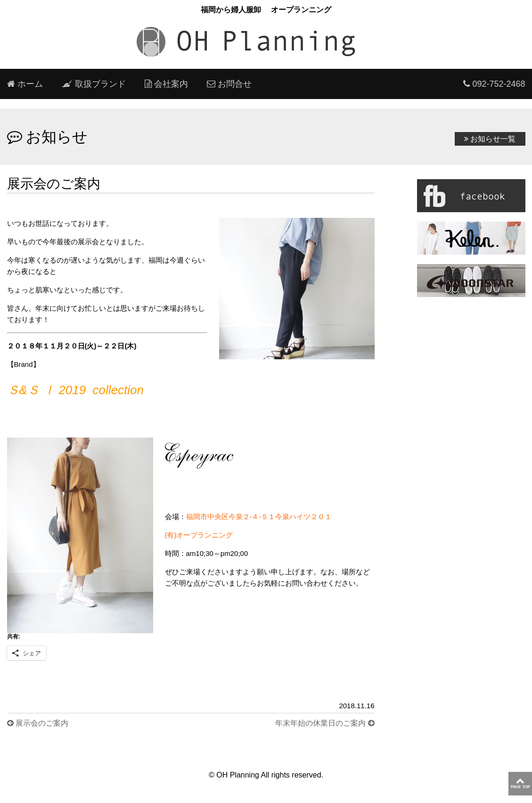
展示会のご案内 (38, 723)
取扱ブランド (94, 84)
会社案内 (166, 84)
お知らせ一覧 (490, 139)
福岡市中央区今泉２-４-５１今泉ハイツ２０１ (263, 517)
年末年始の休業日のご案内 (325, 723)
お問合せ (229, 84)
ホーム (25, 84)
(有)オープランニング (199, 535)
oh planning (266, 42)
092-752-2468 (494, 84)
